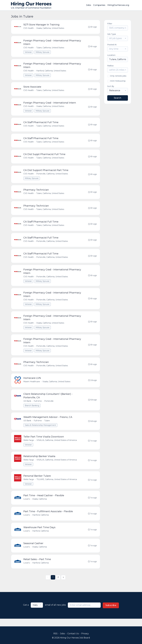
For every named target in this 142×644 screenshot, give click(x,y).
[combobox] (118, 38)
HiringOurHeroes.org (118, 5)
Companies (99, 5)
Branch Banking (32, 411)
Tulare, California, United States (50, 48)
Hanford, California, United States (51, 71)
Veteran (28, 53)
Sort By (111, 86)
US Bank (27, 406)
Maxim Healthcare (32, 386)
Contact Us (73, 634)
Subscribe (111, 613)
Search (118, 98)
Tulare (47, 426)
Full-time (38, 406)
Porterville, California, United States (52, 176)
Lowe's (27, 505)
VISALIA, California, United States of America (57, 446)
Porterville (49, 406)
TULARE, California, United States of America (57, 486)
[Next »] (63, 585)
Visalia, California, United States (50, 28)
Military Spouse (43, 53)
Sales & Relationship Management (41, 431)
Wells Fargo (29, 446)
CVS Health (29, 28)
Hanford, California (41, 522)
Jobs (89, 5)
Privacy (85, 634)
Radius (110, 66)
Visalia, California (40, 505)
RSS (55, 634)
